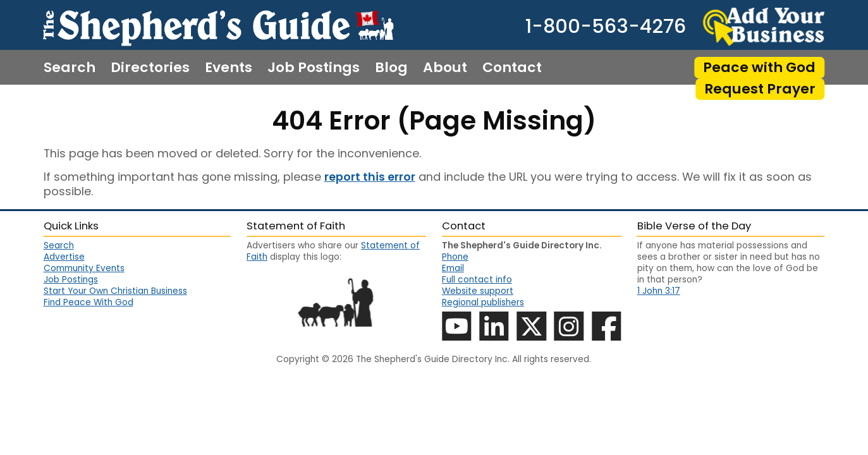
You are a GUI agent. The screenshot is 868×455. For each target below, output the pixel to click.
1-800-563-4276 (606, 27)
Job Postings (314, 68)
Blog (391, 68)
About (445, 68)
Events (229, 68)
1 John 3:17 (659, 291)
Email (453, 268)
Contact (512, 68)
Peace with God (759, 67)
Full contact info (477, 280)
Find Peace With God (89, 303)
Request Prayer (760, 89)
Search (70, 68)
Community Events (84, 269)
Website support (478, 291)
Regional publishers (483, 302)
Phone (455, 257)
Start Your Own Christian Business (115, 291)
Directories (150, 68)
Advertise (64, 257)
